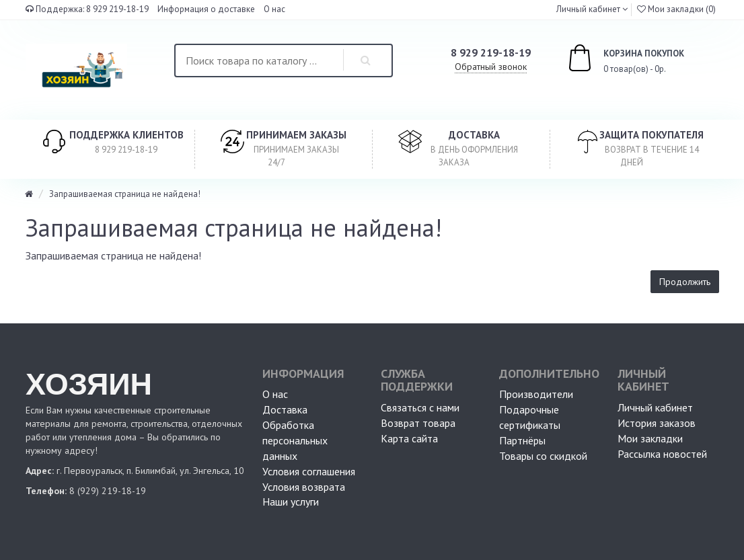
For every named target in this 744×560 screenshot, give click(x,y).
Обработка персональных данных (295, 440)
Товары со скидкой (543, 456)
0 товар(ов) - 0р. (611, 60)
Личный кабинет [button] (587, 9)
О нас (274, 9)
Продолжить (685, 282)
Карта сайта (409, 438)
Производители (536, 394)
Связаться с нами (420, 407)
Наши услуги (291, 502)
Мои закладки (650, 438)
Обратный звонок (491, 67)
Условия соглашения (309, 471)
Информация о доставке (206, 9)
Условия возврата (304, 487)
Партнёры (522, 440)
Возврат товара (418, 423)
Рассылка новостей (662, 454)
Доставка (285, 409)
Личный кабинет (655, 407)
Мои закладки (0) (676, 9)
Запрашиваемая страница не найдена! (125, 194)
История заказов (657, 423)
